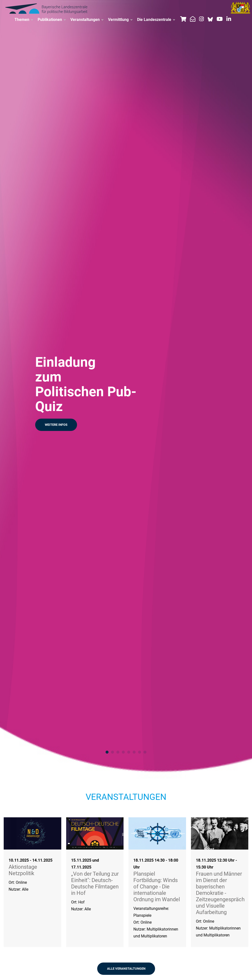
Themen (24, 20)
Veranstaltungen (87, 20)
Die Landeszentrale (156, 20)
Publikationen (52, 20)
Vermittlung (120, 20)
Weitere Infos (56, 425)
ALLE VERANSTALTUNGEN (126, 969)
